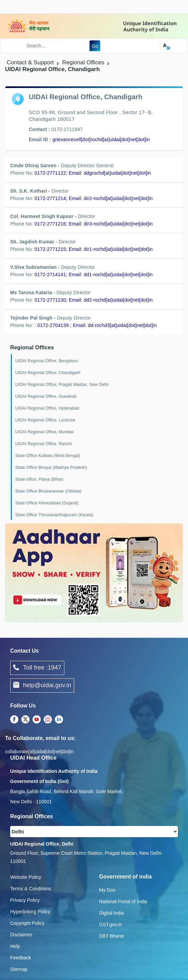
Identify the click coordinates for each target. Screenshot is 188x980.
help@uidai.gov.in (42, 685)
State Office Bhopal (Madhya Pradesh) (51, 467)
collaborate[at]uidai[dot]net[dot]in (39, 752)
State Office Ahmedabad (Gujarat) (47, 503)
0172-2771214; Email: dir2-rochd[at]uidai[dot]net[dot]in (94, 198)
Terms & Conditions (31, 889)
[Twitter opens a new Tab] (25, 720)
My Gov (107, 890)
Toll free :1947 (37, 668)
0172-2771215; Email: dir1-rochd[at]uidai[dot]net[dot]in (94, 249)
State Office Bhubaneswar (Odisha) (48, 491)
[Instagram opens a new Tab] (48, 720)
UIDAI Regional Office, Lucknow (45, 420)
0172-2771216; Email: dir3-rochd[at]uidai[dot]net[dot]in (94, 224)
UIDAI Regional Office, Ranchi (44, 444)
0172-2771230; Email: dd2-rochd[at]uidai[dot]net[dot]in (94, 300)
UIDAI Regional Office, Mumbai (44, 432)
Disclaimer (21, 935)
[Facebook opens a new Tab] (14, 720)
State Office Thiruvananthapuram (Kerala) (54, 515)
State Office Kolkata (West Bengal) (48, 456)
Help (15, 946)
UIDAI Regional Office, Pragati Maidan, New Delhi (62, 385)
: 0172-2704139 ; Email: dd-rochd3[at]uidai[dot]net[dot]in (96, 325)
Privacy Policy (25, 900)
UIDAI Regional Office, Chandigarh (48, 373)
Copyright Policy (27, 923)
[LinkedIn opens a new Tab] (59, 720)
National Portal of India (123, 901)
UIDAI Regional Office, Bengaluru (47, 361)
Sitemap (19, 969)
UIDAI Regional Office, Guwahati (46, 396)
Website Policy (26, 877)
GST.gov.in (111, 924)
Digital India (112, 913)
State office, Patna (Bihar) (39, 479)
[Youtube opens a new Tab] (37, 720)
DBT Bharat (112, 936)
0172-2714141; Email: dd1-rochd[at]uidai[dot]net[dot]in (94, 275)
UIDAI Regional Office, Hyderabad (47, 408)
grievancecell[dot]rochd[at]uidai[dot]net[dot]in (101, 139)
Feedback (20, 958)
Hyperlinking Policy (30, 912)
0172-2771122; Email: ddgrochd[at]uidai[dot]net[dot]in (93, 173)
